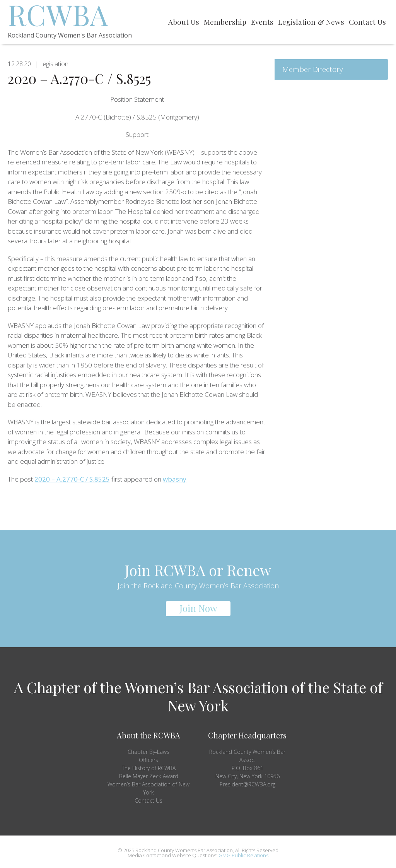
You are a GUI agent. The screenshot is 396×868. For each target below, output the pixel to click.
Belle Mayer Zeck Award (149, 776)
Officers (148, 760)
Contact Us (148, 801)
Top (378, 850)
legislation (55, 64)
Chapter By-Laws (148, 752)
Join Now (198, 608)
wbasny (175, 479)
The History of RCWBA (149, 768)
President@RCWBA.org (247, 784)
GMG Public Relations (243, 855)
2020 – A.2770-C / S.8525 (72, 479)
